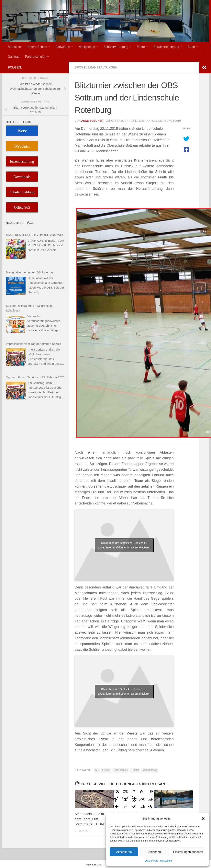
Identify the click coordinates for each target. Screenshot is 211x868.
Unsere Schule (37, 47)
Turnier (135, 770)
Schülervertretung (116, 47)
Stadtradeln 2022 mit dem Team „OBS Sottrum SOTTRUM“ (90, 819)
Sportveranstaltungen (96, 67)
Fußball (106, 770)
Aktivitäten (63, 47)
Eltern (141, 47)
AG (97, 770)
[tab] (207, 432)
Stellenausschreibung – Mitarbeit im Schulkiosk (29, 308)
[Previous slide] (80, 323)
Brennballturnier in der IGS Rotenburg (31, 272)
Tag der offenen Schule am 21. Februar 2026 (35, 377)
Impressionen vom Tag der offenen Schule (33, 344)
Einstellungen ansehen (188, 852)
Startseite (14, 47)
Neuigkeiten (87, 47)
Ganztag (14, 57)
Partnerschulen (36, 57)
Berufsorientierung (166, 47)
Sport (191, 47)
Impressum (166, 861)
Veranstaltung (150, 770)
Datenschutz (152, 861)
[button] (203, 819)
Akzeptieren (124, 852)
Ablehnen (155, 852)
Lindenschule (121, 770)
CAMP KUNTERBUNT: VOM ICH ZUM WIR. (35, 235)
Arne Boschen (92, 121)
